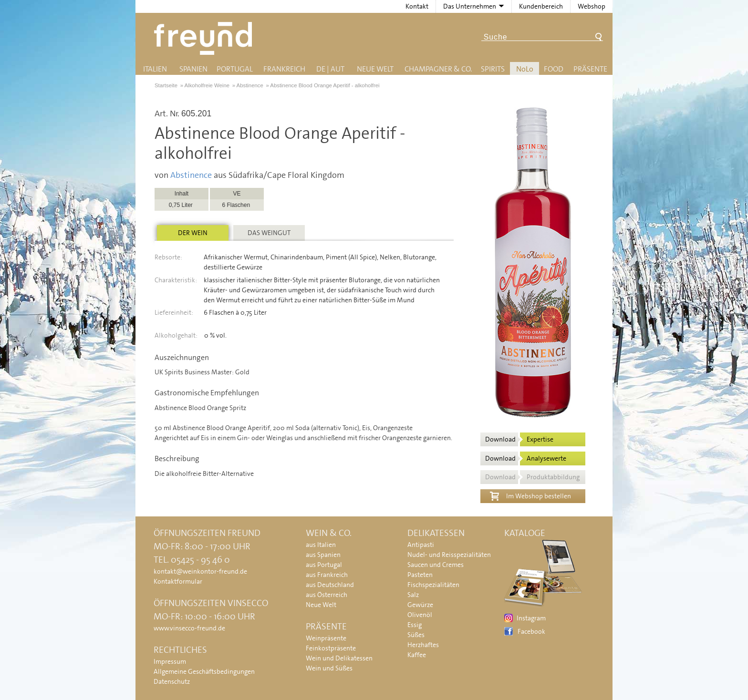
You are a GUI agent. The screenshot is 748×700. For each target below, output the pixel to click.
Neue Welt (375, 69)
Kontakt (417, 6)
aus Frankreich (327, 575)
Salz (413, 595)
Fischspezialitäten (433, 585)
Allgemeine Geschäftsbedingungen (204, 671)
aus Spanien (323, 555)
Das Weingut (269, 233)
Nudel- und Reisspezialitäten (449, 555)
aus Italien (321, 545)
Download (519, 439)
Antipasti (421, 545)
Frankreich (284, 69)
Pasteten (420, 575)
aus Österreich (327, 595)
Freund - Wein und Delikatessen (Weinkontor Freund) (205, 38)
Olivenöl (420, 615)
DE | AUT (330, 69)
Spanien (193, 69)
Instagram (531, 618)
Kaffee (417, 655)
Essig (415, 625)
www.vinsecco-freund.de (189, 628)
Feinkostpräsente (331, 648)
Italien (155, 69)
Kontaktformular (178, 581)
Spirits (493, 69)
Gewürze (420, 605)
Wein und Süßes (329, 668)
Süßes (416, 635)
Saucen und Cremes (436, 565)
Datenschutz (172, 681)
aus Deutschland (330, 585)
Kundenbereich (541, 6)
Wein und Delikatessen (339, 658)
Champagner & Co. (438, 69)
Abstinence (191, 175)
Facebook (531, 631)
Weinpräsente (326, 638)
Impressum (170, 661)
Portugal (235, 69)
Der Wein (193, 233)
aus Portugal (324, 565)
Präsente (590, 69)
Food (554, 69)
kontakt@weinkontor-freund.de (200, 571)
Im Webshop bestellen (530, 495)
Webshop (592, 6)
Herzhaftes (423, 645)
